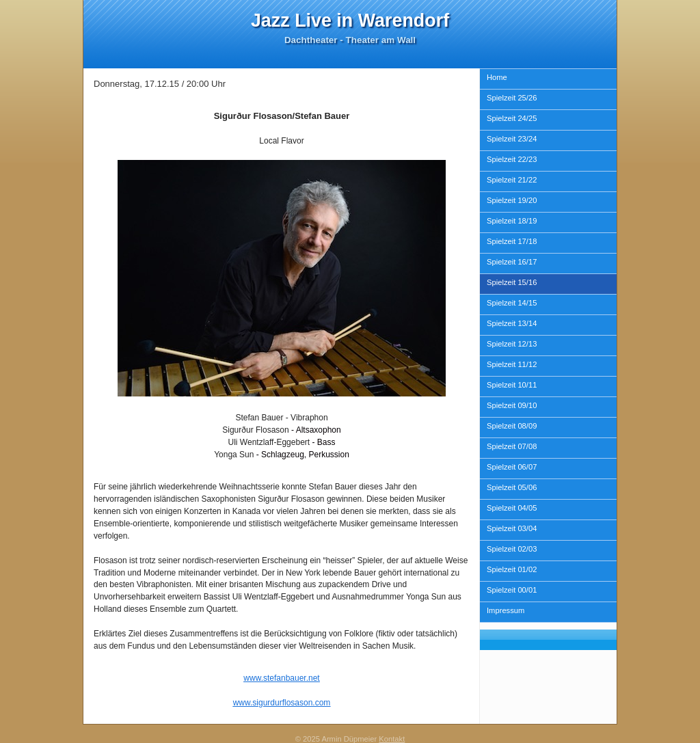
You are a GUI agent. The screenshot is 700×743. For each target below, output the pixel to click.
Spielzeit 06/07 (512, 467)
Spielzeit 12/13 (512, 344)
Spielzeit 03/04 (512, 528)
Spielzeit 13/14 (512, 323)
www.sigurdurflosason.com (282, 703)
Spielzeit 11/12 (512, 364)
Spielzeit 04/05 (512, 508)
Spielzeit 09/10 (512, 405)
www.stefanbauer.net (281, 678)
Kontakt (392, 739)
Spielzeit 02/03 (512, 549)
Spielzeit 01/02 (512, 569)
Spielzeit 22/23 (512, 159)
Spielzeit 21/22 (512, 180)
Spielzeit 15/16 (512, 282)
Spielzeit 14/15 (512, 303)
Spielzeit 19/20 (512, 200)
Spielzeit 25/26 (512, 98)
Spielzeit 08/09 (512, 426)
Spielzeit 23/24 (512, 139)
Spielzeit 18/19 (512, 221)
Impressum (506, 610)
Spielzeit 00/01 (512, 590)
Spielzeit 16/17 (512, 262)
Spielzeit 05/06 (512, 487)
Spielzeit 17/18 (512, 241)
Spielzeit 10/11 (512, 385)
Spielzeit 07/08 (512, 446)
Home (497, 77)
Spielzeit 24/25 (512, 118)
